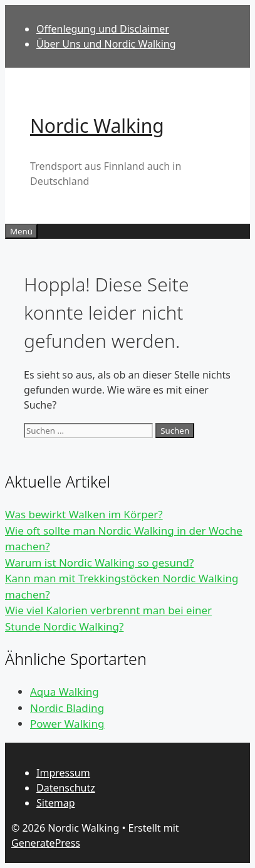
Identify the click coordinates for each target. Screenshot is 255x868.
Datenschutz (66, 788)
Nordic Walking (97, 126)
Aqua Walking (65, 692)
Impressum (63, 773)
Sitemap (56, 803)
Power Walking (67, 724)
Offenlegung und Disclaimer (103, 29)
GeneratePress (46, 843)
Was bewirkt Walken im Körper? (84, 514)
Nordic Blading (67, 708)
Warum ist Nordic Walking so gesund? (99, 562)
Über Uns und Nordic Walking (106, 44)
